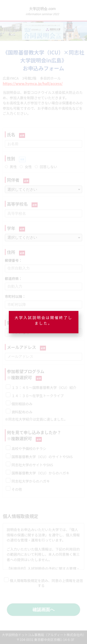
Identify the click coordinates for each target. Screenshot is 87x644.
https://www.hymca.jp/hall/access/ (33, 83)
